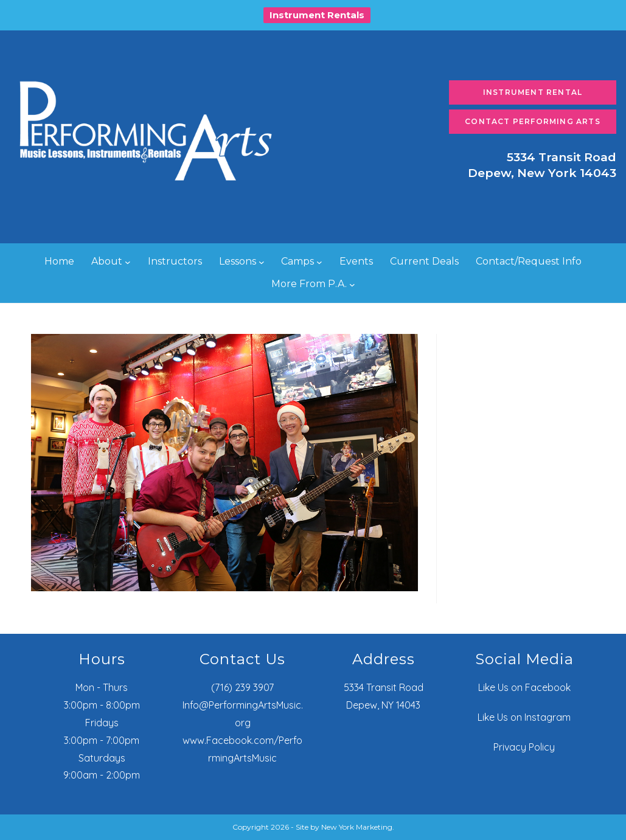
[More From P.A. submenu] (352, 284)
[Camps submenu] (319, 262)
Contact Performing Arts (533, 121)
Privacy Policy (524, 747)
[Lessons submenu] (262, 262)
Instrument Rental (533, 92)
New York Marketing (357, 827)
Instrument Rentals (317, 15)
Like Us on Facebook (524, 687)
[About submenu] (128, 262)
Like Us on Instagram (524, 717)
